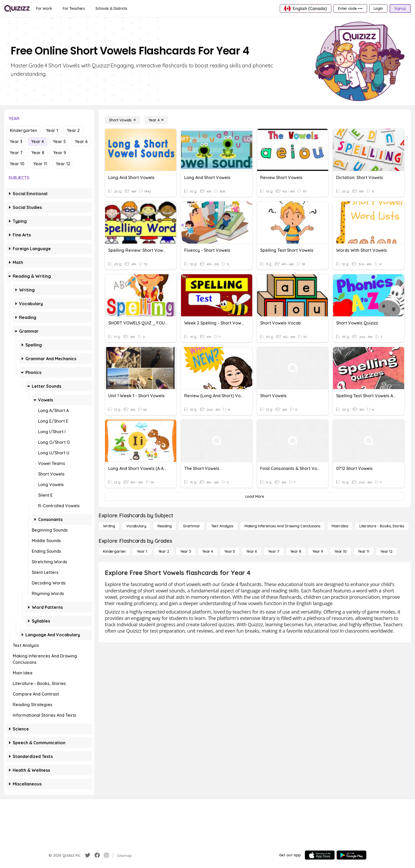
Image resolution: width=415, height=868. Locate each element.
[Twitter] (88, 855)
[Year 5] (230, 551)
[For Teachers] (74, 8)
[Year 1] (142, 551)
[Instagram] (106, 855)
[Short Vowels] (122, 120)
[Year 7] (274, 551)
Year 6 (81, 141)
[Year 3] (186, 551)
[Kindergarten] (114, 551)
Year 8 (38, 153)
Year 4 (38, 141)
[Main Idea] (340, 526)
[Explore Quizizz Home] (17, 8)
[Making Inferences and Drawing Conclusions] (283, 526)
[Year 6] (252, 551)
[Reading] (165, 526)
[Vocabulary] (136, 526)
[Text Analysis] (222, 526)
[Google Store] (351, 855)
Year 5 (59, 141)
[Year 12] (386, 551)
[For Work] (44, 8)
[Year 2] (164, 551)
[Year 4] (156, 120)
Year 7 (16, 153)
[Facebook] (97, 855)
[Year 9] (318, 551)
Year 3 (16, 141)
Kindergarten (23, 130)
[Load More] (255, 496)
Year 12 (63, 164)
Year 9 (60, 153)
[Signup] (400, 8)
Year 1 (52, 130)
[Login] (378, 8)
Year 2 (73, 130)
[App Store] (320, 855)
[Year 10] (340, 551)
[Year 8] (296, 551)
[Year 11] (364, 551)
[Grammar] (191, 526)
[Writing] (109, 526)
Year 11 (40, 164)
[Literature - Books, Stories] (382, 526)
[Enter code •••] (350, 8)
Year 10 (17, 164)
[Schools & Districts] (111, 8)
